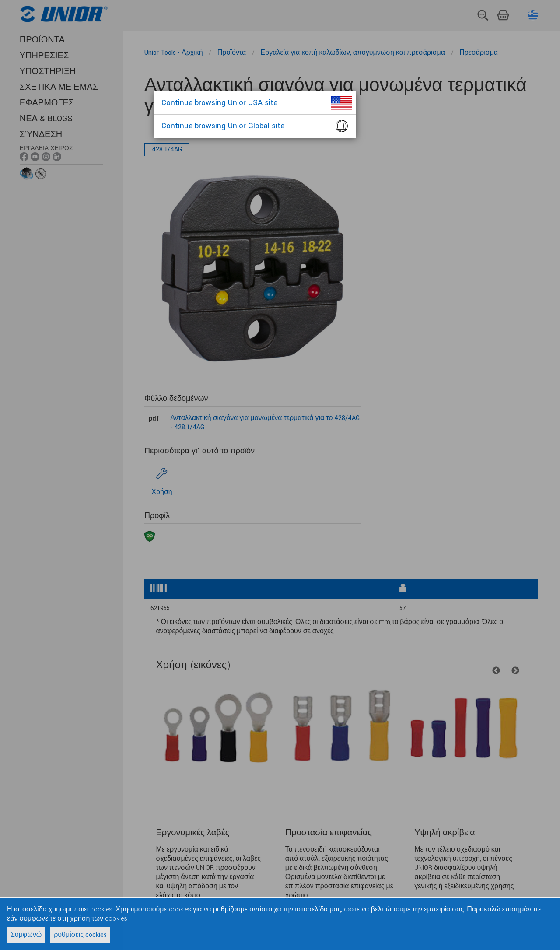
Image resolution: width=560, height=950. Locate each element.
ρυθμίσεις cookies (80, 935)
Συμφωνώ (26, 935)
